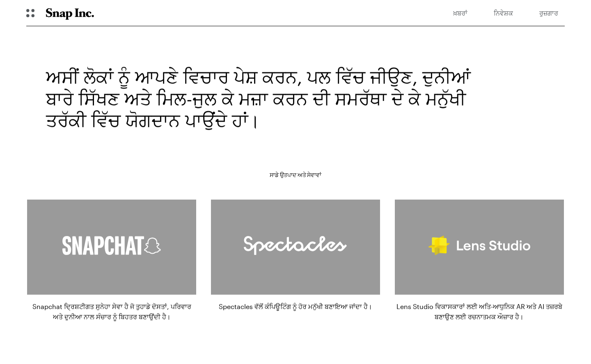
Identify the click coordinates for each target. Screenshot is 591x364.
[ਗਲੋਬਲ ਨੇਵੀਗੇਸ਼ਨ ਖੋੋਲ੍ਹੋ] (30, 13)
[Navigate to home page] (70, 13)
